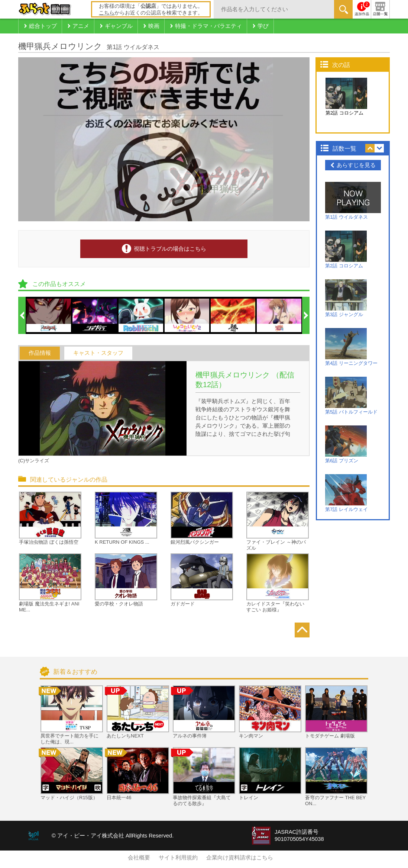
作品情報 (40, 353)
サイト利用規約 (178, 858)
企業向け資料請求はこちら (240, 858)
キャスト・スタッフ (98, 353)
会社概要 (139, 858)
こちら (107, 13)
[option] (49, 315)
